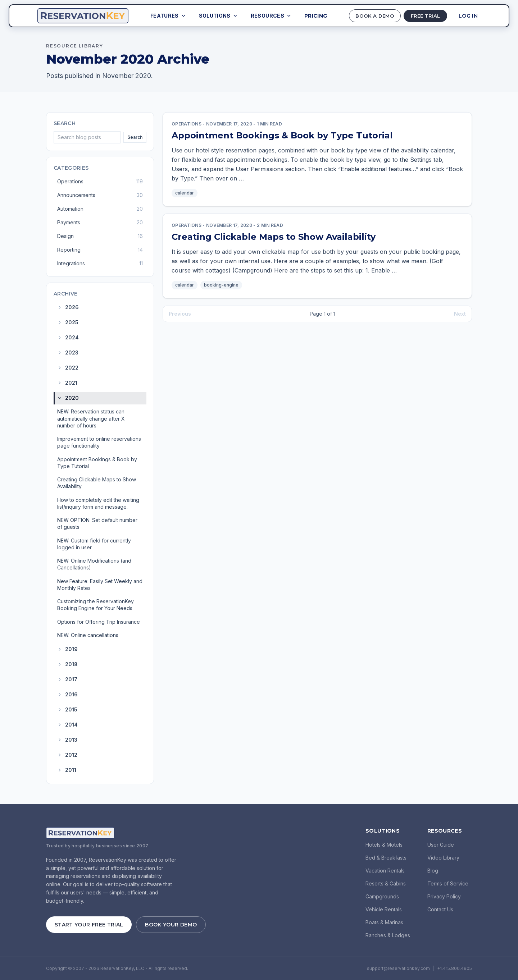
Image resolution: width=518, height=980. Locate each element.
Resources (267, 16)
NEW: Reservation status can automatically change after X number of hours (91, 418)
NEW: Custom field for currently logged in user (94, 544)
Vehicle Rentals (384, 909)
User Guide (441, 845)
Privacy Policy (444, 896)
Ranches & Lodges (388, 935)
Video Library (443, 858)
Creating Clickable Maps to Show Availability (97, 483)
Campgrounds (382, 896)
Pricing (311, 16)
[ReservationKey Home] (83, 16)
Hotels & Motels (384, 845)
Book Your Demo (171, 925)
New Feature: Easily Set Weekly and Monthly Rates (100, 585)
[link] (317, 159)
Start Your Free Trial (89, 925)
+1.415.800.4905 (455, 968)
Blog (433, 871)
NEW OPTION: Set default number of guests (97, 523)
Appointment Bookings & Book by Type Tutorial (97, 463)
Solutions (214, 16)
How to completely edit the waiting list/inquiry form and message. (98, 503)
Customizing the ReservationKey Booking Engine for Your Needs (96, 605)
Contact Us (440, 909)
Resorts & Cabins (386, 883)
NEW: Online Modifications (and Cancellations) (94, 564)
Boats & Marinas (384, 922)
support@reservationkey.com (398, 968)
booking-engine (221, 285)
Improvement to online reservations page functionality (99, 442)
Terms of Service (448, 883)
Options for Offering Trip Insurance (99, 622)
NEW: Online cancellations (88, 635)
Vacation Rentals (385, 871)
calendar (185, 193)
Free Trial (423, 16)
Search (135, 137)
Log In (468, 16)
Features (164, 16)
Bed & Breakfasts (386, 858)
